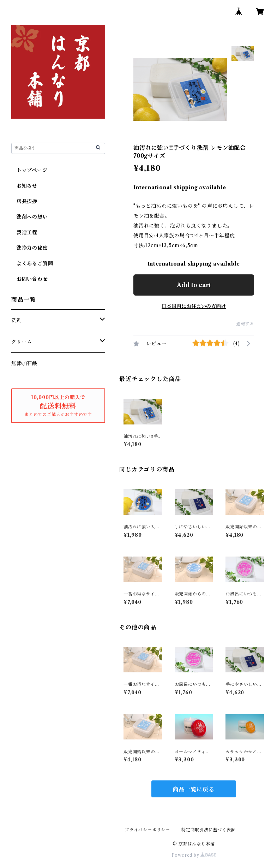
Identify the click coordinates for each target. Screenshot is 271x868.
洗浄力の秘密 (30, 248)
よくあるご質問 (32, 263)
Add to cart (194, 285)
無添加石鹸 (24, 363)
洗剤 (17, 320)
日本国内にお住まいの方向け (194, 306)
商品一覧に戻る (194, 789)
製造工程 (24, 232)
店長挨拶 (24, 201)
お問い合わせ (30, 279)
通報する (245, 324)
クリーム (22, 342)
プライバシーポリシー (147, 830)
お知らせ (24, 186)
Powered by (194, 855)
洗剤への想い (30, 217)
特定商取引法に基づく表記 (209, 830)
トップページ (29, 170)
